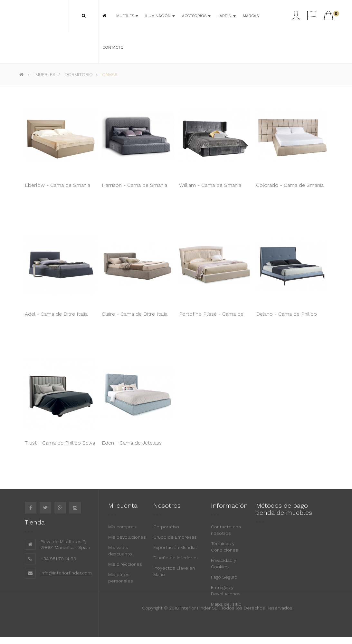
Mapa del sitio (226, 604)
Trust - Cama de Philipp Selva (60, 443)
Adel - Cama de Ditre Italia (56, 314)
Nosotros (167, 505)
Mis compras (122, 527)
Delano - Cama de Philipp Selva (286, 317)
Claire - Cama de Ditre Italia (135, 314)
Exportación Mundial (175, 547)
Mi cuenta (123, 505)
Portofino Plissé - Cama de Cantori (211, 317)
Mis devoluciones (127, 537)
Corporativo (166, 527)
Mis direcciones (125, 564)
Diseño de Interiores (176, 558)
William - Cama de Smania (210, 185)
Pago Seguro (224, 577)
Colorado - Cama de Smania (290, 185)
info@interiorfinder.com (66, 573)
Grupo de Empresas (175, 537)
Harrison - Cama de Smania (134, 185)
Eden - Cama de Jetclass (132, 443)
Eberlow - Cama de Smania (57, 185)
